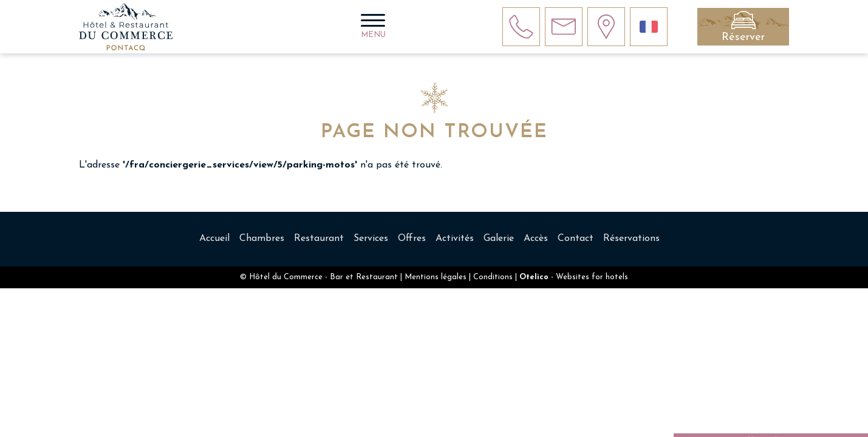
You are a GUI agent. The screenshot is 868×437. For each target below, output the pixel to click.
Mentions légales (436, 277)
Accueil (214, 239)
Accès (536, 239)
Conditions (493, 277)
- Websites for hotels (574, 277)
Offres (412, 239)
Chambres (262, 239)
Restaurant (319, 239)
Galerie (499, 239)
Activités (455, 239)
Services (371, 239)
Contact (576, 239)
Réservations (631, 239)
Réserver (743, 37)
